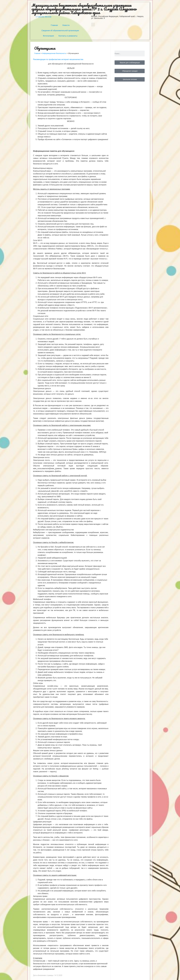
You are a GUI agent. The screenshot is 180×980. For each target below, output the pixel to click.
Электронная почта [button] (41, 457)
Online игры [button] (38, 683)
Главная (54, 25)
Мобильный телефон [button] (42, 599)
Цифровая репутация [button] (42, 822)
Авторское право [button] (40, 896)
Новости (66, 25)
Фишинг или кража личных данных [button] (48, 750)
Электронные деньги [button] (42, 388)
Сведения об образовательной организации (60, 31)
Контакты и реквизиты (68, 36)
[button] (93, 25)
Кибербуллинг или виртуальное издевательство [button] (53, 530)
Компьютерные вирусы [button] (43, 168)
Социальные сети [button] (41, 316)
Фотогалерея (48, 36)
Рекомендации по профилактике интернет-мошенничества (58, 59)
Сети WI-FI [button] (38, 240)
